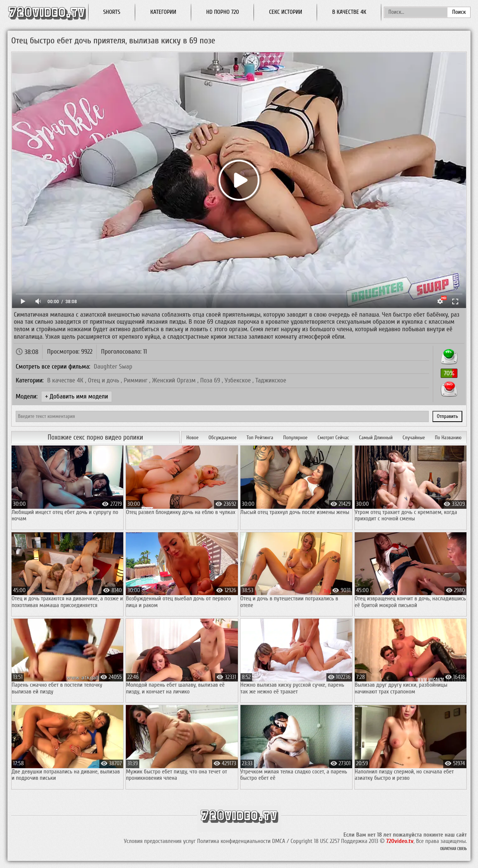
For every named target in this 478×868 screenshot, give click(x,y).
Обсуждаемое (222, 438)
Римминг (136, 380)
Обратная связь (454, 849)
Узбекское (238, 380)
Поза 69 (211, 380)
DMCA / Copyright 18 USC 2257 (306, 841)
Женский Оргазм (175, 380)
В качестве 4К (66, 380)
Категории (163, 12)
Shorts (112, 12)
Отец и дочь (104, 380)
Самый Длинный (376, 438)
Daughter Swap (113, 367)
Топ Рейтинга (260, 438)
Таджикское (271, 380)
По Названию (448, 438)
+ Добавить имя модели (77, 396)
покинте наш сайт (445, 835)
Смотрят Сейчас (333, 438)
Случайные (414, 438)
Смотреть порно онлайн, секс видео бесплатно (47, 12)
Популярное (295, 438)
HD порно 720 (223, 12)
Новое (193, 438)
